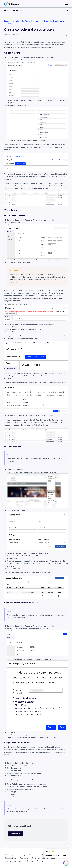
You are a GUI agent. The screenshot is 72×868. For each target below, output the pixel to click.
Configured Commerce (30, 21)
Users (9, 23)
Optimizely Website (12, 855)
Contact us (15, 834)
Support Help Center (12, 21)
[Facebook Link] (28, 861)
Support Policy (28, 855)
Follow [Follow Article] (64, 35)
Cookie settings (11, 858)
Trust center (24, 858)
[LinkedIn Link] (37, 861)
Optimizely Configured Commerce (54, 21)
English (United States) (14, 861)
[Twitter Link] (33, 861)
